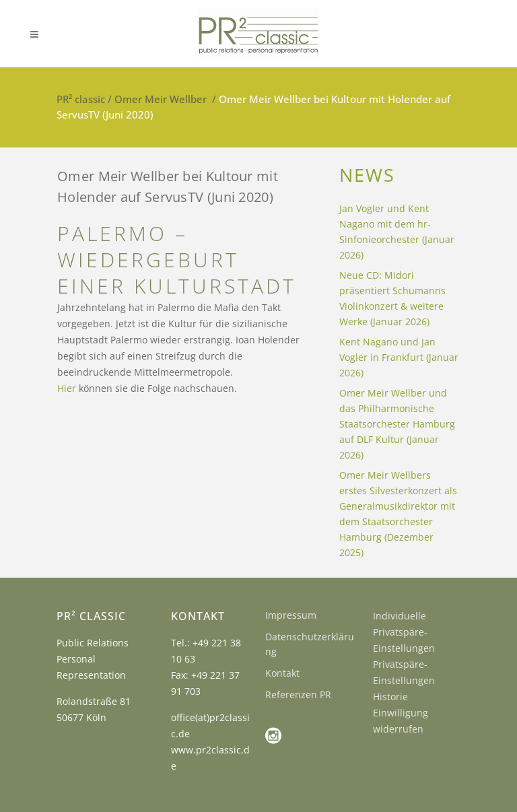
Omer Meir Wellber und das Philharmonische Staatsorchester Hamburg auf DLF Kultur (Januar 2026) (397, 424)
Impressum (291, 615)
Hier (67, 388)
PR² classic (81, 99)
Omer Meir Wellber (161, 99)
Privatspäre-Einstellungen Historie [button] (404, 680)
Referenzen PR (298, 695)
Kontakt (282, 673)
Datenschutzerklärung (310, 644)
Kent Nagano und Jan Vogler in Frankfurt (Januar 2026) (399, 357)
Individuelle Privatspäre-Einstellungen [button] (404, 632)
